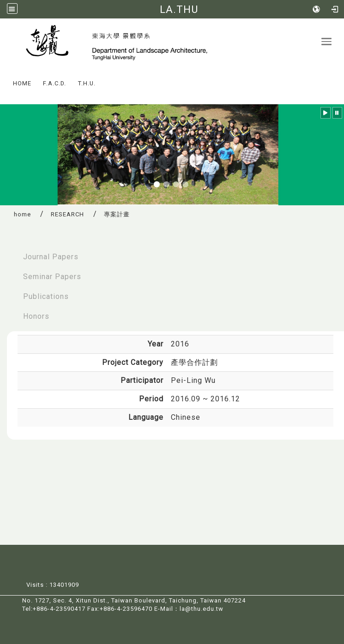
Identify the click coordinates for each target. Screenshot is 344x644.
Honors (36, 316)
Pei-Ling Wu (193, 380)
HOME (22, 83)
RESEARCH (67, 214)
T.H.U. (87, 83)
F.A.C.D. (54, 83)
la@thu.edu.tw (202, 609)
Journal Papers (51, 257)
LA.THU (179, 9)
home (22, 214)
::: (4, 77)
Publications (46, 296)
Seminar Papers (52, 277)
